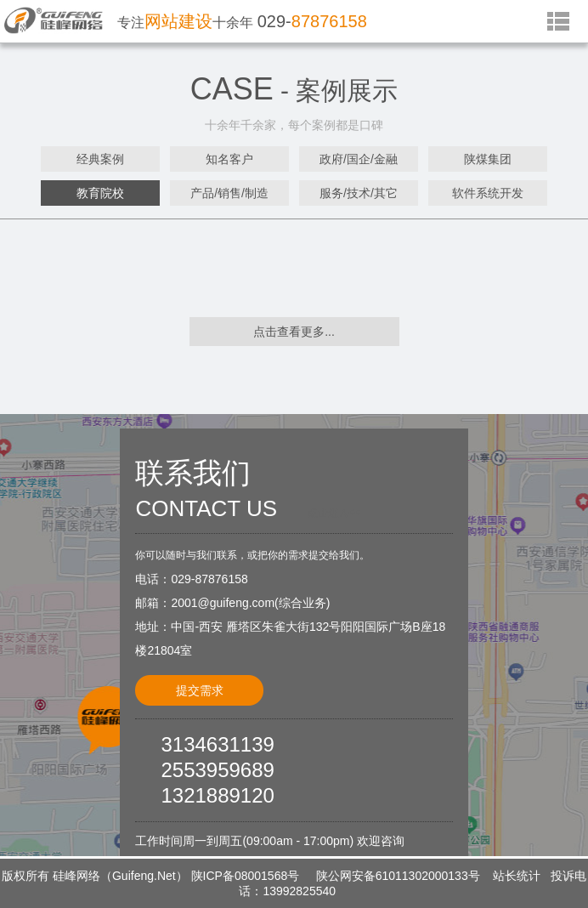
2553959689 (217, 770)
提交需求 (200, 690)
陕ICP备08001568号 (246, 876)
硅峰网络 (76, 876)
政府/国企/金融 (359, 159)
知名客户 (229, 159)
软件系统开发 (488, 193)
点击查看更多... (294, 332)
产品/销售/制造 (229, 193)
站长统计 (517, 876)
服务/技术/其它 (359, 193)
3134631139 (217, 744)
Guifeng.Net (144, 876)
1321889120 (217, 795)
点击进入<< (334, 513)
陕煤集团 (488, 159)
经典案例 (100, 159)
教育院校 (100, 193)
